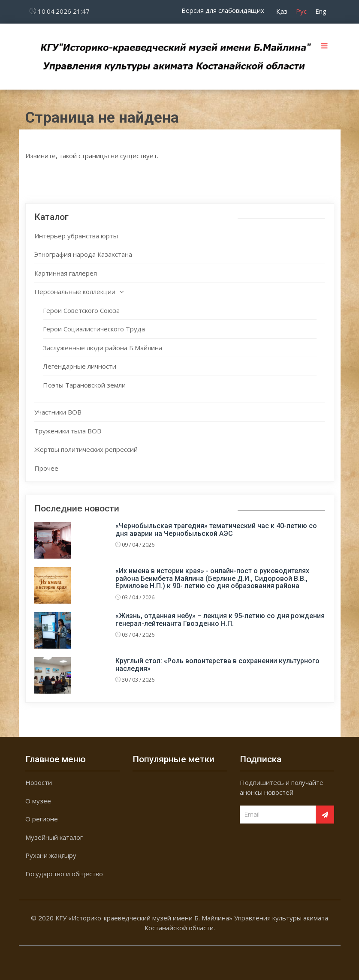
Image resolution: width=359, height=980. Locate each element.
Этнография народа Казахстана (83, 254)
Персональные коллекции (75, 292)
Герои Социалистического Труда (94, 329)
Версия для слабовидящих (223, 10)
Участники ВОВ (58, 412)
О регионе (42, 819)
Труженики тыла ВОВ (68, 431)
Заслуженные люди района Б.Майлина (103, 348)
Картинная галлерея (66, 273)
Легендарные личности (80, 366)
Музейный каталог (54, 837)
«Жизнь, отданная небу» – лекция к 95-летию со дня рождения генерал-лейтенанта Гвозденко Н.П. (220, 620)
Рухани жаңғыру (51, 855)
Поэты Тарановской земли (84, 385)
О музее (38, 801)
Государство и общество (64, 874)
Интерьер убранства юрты (76, 236)
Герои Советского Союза (81, 310)
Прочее (46, 468)
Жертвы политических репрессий (86, 449)
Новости (39, 782)
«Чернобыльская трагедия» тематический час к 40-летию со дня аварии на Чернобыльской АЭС (216, 530)
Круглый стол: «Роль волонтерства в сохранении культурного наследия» (217, 665)
